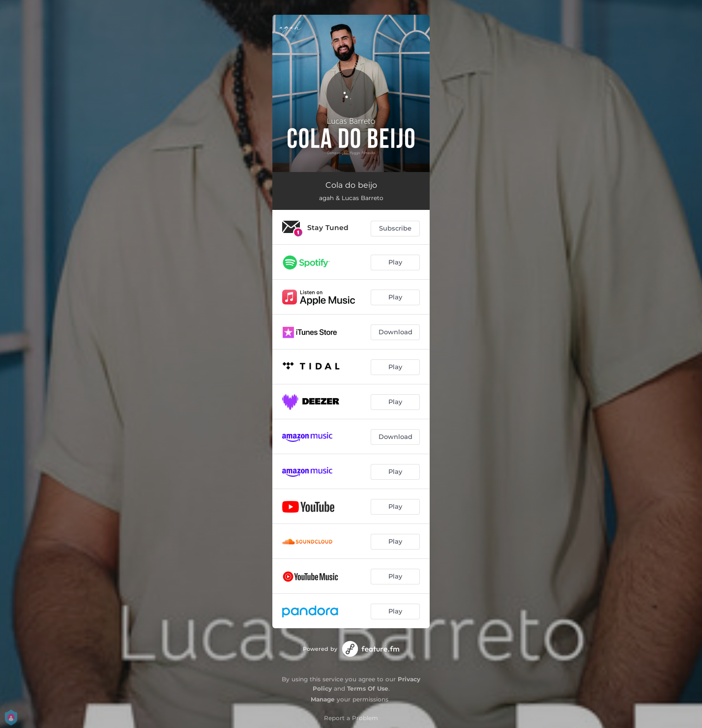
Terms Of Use (368, 688)
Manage (323, 699)
